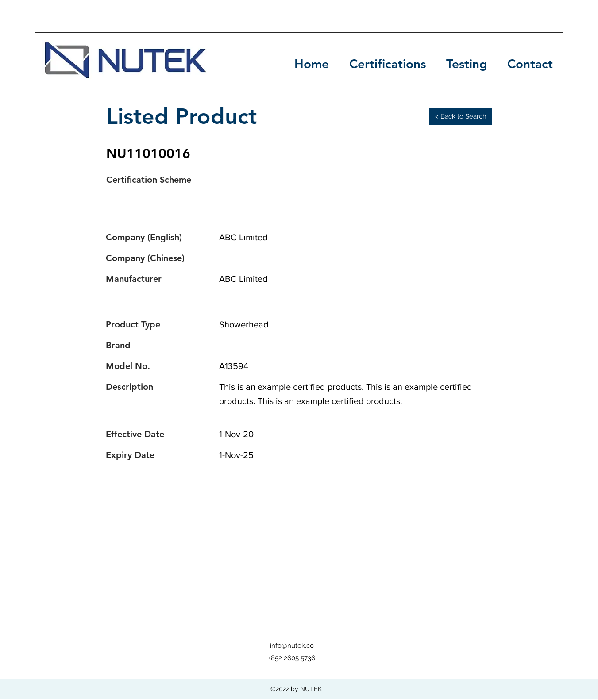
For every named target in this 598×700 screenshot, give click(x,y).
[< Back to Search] (461, 116)
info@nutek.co (292, 646)
